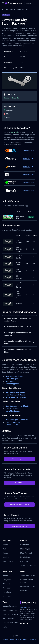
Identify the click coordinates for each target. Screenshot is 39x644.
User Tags (6, 584)
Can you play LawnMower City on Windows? (19, 334)
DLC (4, 549)
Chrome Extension (10, 606)
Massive (19, 304)
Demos (5, 553)
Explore (5, 627)
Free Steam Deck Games (15, 395)
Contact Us (33, 640)
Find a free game (19, 459)
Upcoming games (13, 384)
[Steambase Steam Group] (24, 624)
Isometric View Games (19, 285)
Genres (5, 575)
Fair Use (18, 640)
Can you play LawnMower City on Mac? (19, 342)
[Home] (2, 9)
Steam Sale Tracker (28, 575)
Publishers (7, 592)
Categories (7, 580)
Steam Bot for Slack (10, 614)
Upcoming (24, 561)
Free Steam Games (28, 586)
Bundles (6, 557)
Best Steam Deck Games (15, 392)
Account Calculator (10, 623)
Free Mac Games (12, 409)
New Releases (26, 557)
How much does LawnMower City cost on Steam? (19, 320)
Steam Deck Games (28, 565)
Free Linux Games (13, 422)
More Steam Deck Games (16, 397)
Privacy (5, 640)
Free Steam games (13, 379)
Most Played (25, 549)
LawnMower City (22, 9)
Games (5, 545)
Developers (7, 588)
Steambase (23, 607)
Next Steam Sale (9, 619)
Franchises (7, 596)
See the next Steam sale (19, 504)
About (25, 640)
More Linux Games (13, 425)
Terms (12, 640)
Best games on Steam (14, 376)
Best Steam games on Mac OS (18, 406)
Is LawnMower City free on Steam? (19, 327)
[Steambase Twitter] (27, 624)
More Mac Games (13, 411)
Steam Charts (8, 561)
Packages (10, 9)
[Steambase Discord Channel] (21, 624)
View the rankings (20, 526)
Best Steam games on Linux (17, 420)
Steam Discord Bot (10, 610)
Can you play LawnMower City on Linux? (19, 351)
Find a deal (19, 483)
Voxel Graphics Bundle (19, 249)
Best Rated (25, 545)
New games (10, 381)
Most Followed (26, 553)
